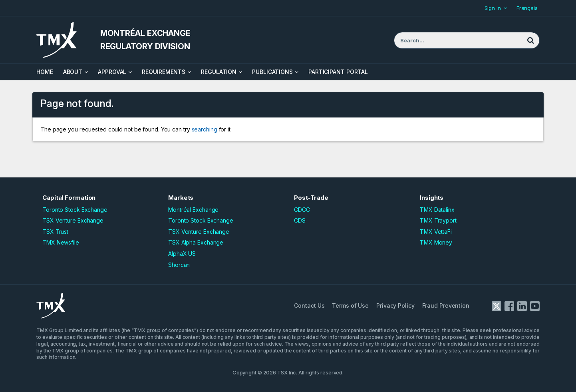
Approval (112, 72)
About (73, 72)
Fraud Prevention (446, 305)
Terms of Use (350, 305)
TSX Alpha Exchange (196, 242)
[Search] (530, 40)
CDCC (302, 210)
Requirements (164, 72)
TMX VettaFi (436, 232)
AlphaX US (182, 254)
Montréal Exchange (193, 210)
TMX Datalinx (437, 210)
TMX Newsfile (61, 242)
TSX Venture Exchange (73, 220)
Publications (272, 72)
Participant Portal (338, 72)
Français (527, 8)
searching (205, 129)
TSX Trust (55, 232)
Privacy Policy (395, 305)
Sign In (493, 8)
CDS (300, 220)
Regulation (219, 72)
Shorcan (179, 265)
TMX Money (436, 242)
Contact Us (309, 305)
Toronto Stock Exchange (75, 210)
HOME (45, 72)
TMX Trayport (438, 220)
